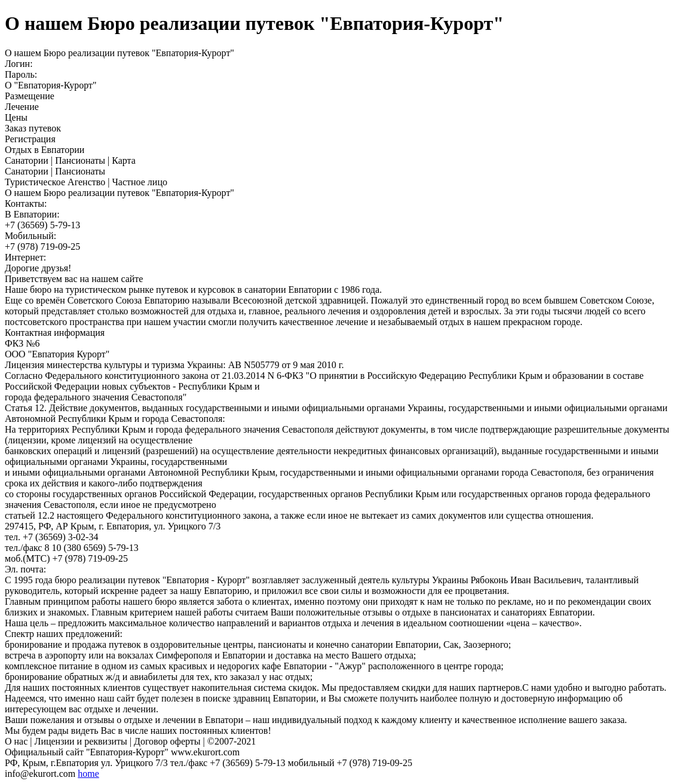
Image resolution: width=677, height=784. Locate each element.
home (88, 774)
